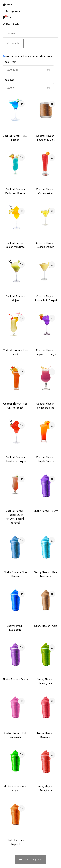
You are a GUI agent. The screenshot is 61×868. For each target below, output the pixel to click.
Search (13, 43)
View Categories (30, 860)
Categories (11, 11)
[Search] (30, 33)
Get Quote (11, 24)
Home (8, 4)
